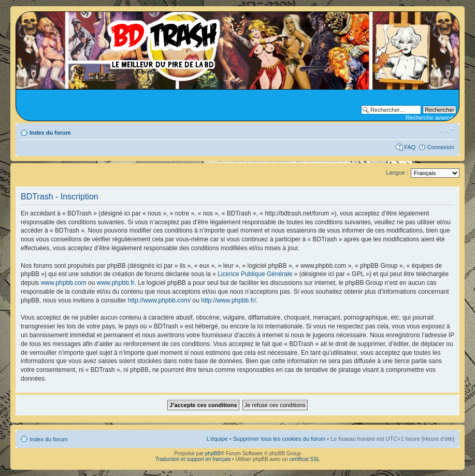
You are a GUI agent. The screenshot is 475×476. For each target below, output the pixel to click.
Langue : (397, 172)
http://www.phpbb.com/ (159, 300)
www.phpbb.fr (116, 283)
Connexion (441, 147)
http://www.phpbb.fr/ (228, 300)
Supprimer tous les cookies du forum (279, 439)
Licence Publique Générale (255, 274)
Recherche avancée (431, 118)
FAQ (410, 147)
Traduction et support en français (193, 459)
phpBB (213, 453)
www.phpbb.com (64, 283)
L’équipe (217, 439)
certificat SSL (304, 459)
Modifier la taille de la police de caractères (447, 131)
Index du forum (50, 133)
